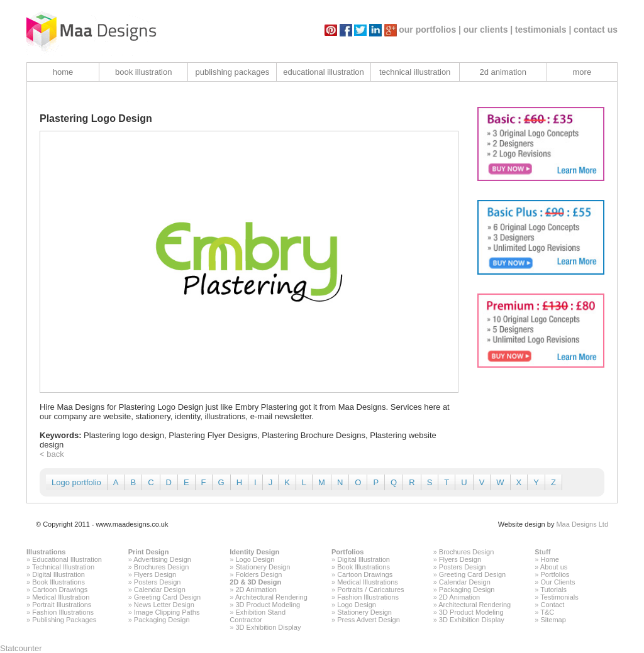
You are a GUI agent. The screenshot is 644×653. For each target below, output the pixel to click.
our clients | (488, 30)
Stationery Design (263, 567)
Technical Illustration (63, 567)
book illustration (143, 72)
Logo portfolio (76, 482)
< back (52, 454)
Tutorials (553, 590)
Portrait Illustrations (62, 605)
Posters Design (158, 582)
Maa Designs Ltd (582, 524)
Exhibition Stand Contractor (258, 616)
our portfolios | (430, 30)
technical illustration (415, 72)
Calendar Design (160, 590)
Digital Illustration (58, 574)
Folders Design (259, 574)
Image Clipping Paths (167, 612)
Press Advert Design (369, 620)
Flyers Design (155, 574)
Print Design (149, 552)
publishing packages (232, 72)
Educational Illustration (67, 559)
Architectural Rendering (271, 597)
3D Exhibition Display (269, 627)
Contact (552, 605)
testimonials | (543, 30)
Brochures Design (161, 567)
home (63, 72)
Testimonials (559, 597)
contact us (596, 30)
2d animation (502, 72)
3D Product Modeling (268, 605)
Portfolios (347, 552)
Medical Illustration (61, 597)
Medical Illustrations (368, 582)
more (582, 72)
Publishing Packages (64, 620)
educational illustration (324, 72)
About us (554, 567)
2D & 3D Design (255, 582)
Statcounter (21, 648)
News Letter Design (164, 605)
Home (549, 559)
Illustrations (46, 552)
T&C (547, 612)
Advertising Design (162, 559)
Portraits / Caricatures (370, 590)
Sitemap (553, 620)
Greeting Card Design (167, 597)
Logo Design (255, 559)
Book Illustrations (58, 582)
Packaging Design (162, 620)
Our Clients (558, 582)
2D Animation (256, 590)
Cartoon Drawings (60, 590)
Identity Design (254, 552)
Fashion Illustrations (63, 612)
